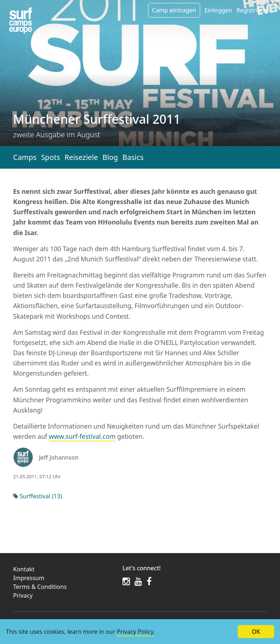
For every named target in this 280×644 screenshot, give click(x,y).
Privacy (23, 595)
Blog (110, 157)
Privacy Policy (135, 632)
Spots (51, 157)
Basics (133, 157)
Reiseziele (81, 157)
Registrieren (253, 10)
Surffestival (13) (41, 496)
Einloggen (218, 10)
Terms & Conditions (40, 587)
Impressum (29, 578)
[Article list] (21, 21)
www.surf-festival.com (82, 436)
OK (256, 632)
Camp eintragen (174, 10)
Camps (25, 157)
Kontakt (24, 569)
